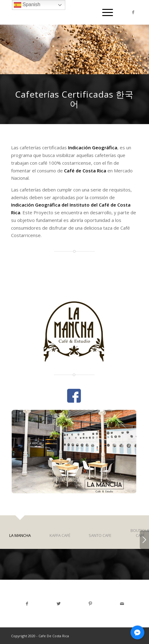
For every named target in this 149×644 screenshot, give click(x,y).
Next (144, 540)
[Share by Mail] (122, 604)
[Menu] (105, 12)
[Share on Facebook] (27, 604)
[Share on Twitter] (59, 604)
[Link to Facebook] (133, 12)
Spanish (27, 5)
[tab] (20, 536)
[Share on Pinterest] (90, 604)
